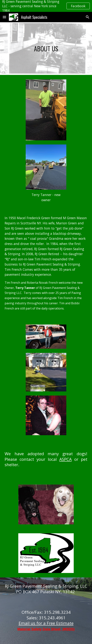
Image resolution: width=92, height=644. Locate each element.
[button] (4, 17)
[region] (46, 6)
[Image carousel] (46, 504)
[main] (46, 49)
